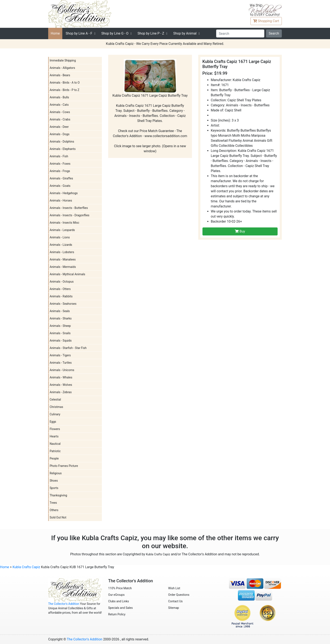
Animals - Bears (60, 75)
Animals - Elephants (63, 149)
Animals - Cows (60, 112)
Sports (54, 488)
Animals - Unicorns (62, 370)
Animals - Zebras (61, 392)
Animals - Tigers (60, 355)
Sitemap (174, 608)
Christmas (56, 407)
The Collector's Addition (64, 604)
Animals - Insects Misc (65, 223)
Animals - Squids (61, 341)
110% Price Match (120, 588)
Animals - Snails (60, 333)
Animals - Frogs (60, 171)
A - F (79, 33)
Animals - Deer (59, 127)
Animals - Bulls (59, 97)
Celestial (55, 399)
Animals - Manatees (63, 259)
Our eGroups (116, 595)
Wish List (174, 588)
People (54, 458)
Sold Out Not (58, 517)
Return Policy (117, 614)
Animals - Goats (60, 186)
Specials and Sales (120, 608)
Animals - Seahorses (63, 304)
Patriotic (55, 451)
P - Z (151, 33)
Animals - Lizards (61, 245)
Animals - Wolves (61, 385)
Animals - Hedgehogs (64, 193)
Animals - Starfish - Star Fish (68, 348)
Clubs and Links (119, 601)
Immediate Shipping (63, 60)
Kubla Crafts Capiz (158, 554)
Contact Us (175, 601)
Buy (240, 231)
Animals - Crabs (60, 119)
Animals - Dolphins (62, 142)
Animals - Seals (60, 311)
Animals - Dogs (60, 134)
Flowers (55, 429)
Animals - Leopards (62, 230)
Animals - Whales (61, 377)
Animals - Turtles (61, 363)
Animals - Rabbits (61, 296)
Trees (53, 503)
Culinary (55, 414)
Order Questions (179, 595)
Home (55, 33)
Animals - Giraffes (61, 178)
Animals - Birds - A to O (65, 83)
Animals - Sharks (61, 318)
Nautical (55, 444)
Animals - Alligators (62, 68)
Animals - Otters (60, 289)
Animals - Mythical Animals (67, 274)
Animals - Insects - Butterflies (69, 208)
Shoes (54, 481)
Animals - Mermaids (63, 267)
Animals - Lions (60, 237)
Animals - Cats (59, 105)
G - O (115, 33)
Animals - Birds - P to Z (65, 90)
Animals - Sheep (60, 326)
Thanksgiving (58, 495)
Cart (266, 21)
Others (54, 510)
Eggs (53, 422)
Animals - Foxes (60, 164)
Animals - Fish (59, 156)
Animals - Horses (61, 200)
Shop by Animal (185, 33)
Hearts (54, 436)
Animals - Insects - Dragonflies (70, 215)
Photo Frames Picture (64, 466)
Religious (56, 473)
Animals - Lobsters (62, 252)
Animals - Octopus (62, 282)
